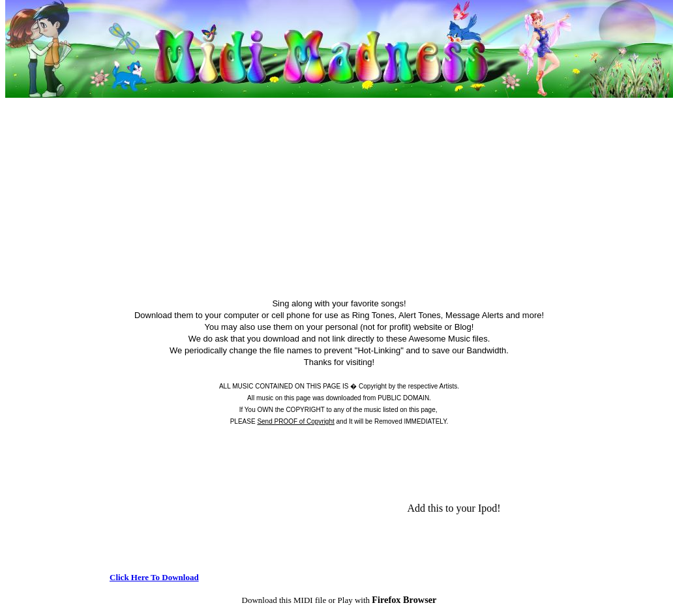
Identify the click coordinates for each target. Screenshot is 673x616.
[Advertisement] (339, 192)
